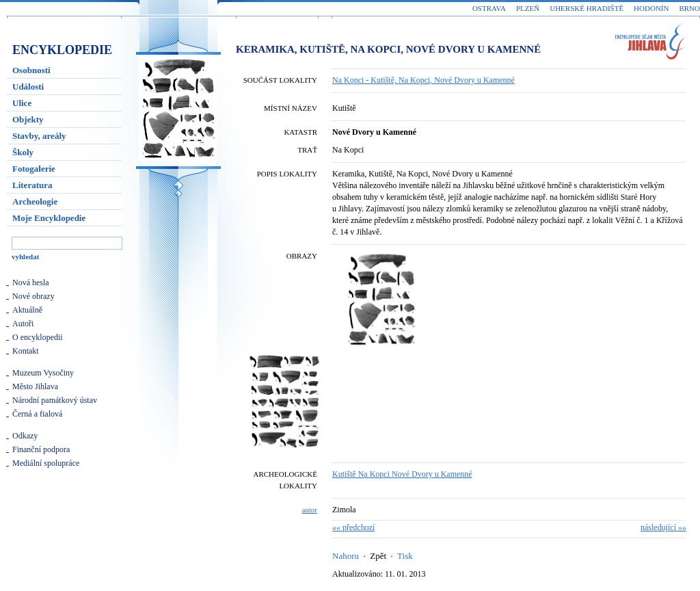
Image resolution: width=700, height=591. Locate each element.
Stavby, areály (39, 136)
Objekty (28, 119)
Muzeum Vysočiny (43, 373)
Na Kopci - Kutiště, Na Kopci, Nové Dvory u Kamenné (423, 80)
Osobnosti (31, 70)
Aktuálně (27, 310)
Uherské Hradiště (587, 8)
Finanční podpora (41, 449)
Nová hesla (31, 283)
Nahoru (346, 556)
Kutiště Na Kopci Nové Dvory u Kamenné (402, 474)
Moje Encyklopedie (49, 218)
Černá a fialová (37, 414)
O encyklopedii (38, 337)
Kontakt (26, 351)
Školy (23, 152)
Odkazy (25, 436)
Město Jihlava (35, 386)
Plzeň (528, 8)
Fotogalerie (34, 169)
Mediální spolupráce (46, 463)
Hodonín (651, 8)
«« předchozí (353, 527)
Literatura (32, 185)
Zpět (378, 556)
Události (28, 87)
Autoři (23, 324)
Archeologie (35, 201)
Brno (689, 8)
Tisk (405, 556)
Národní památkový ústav (55, 400)
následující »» (663, 527)
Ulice (22, 103)
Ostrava (489, 8)
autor (309, 510)
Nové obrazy (33, 296)
